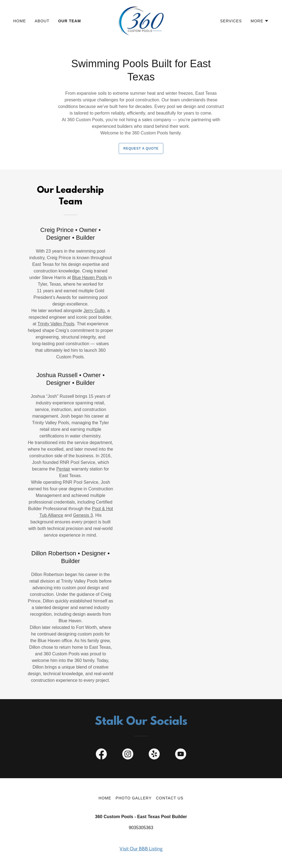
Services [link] (231, 21)
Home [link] (20, 21)
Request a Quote (141, 148)
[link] (141, 21)
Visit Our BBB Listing (141, 849)
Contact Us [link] (170, 798)
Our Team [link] (70, 21)
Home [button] (105, 798)
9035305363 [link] (141, 828)
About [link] (42, 21)
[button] (260, 21)
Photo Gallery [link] (134, 798)
